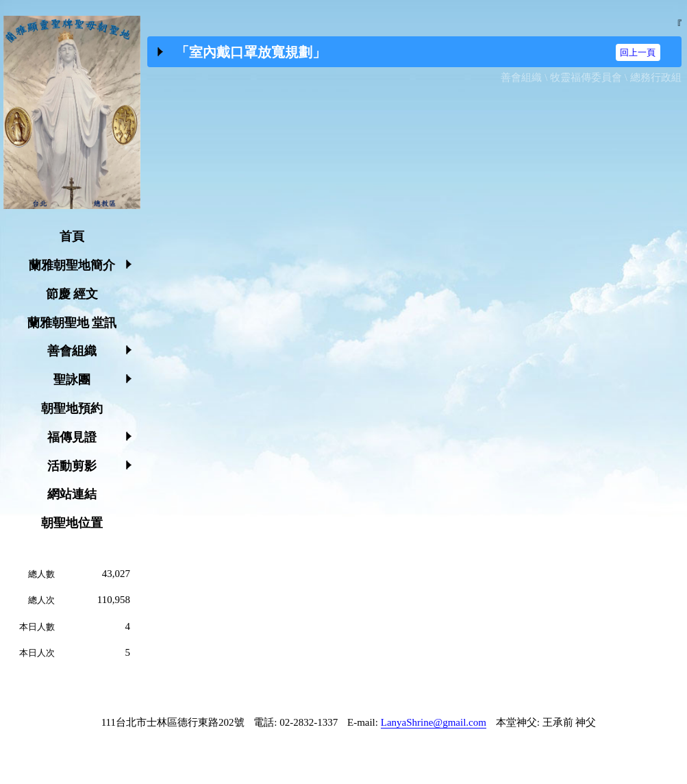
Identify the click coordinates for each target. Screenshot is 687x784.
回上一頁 (638, 52)
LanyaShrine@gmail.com (434, 722)
